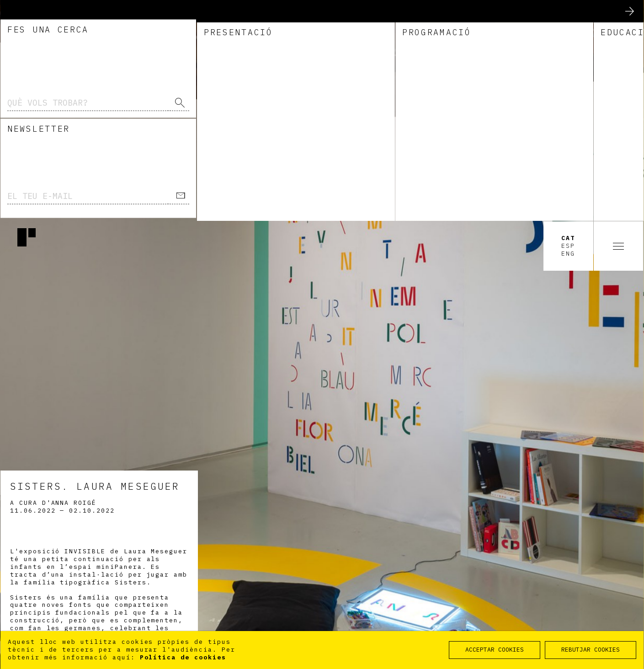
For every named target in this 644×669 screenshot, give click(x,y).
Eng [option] (568, 33)
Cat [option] (568, 17)
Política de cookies (183, 657)
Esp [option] (568, 25)
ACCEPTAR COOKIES (495, 650)
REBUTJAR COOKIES (591, 650)
